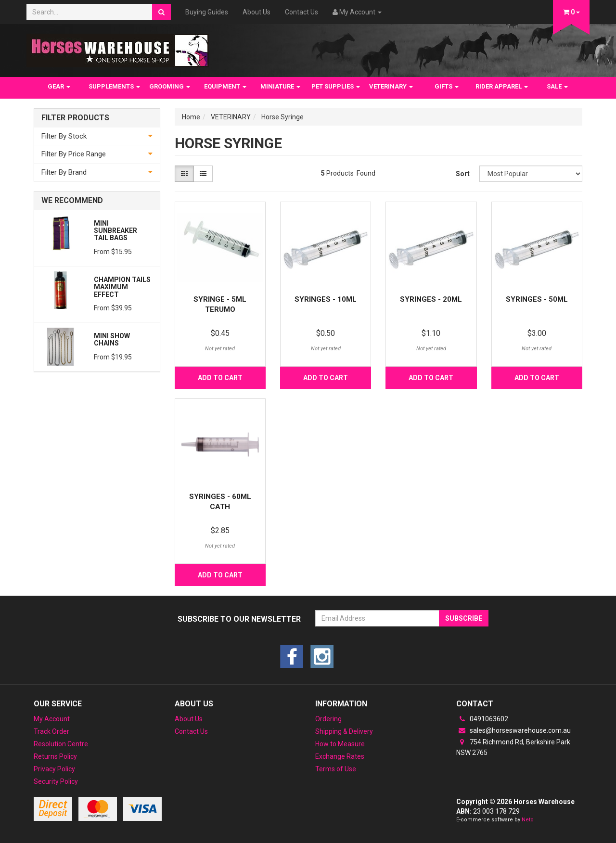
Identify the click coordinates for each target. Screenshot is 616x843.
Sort (463, 174)
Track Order (51, 731)
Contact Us (302, 12)
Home (191, 117)
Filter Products (75, 118)
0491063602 (482, 719)
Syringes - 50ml (537, 299)
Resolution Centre (61, 744)
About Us (257, 12)
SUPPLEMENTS (114, 86)
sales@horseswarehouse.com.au (513, 730)
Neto (528, 820)
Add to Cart (220, 378)
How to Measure (340, 744)
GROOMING (170, 86)
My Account (52, 719)
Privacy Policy (54, 769)
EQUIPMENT (225, 86)
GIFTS (447, 86)
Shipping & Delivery (344, 731)
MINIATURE (280, 86)
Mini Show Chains (112, 339)
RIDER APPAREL (502, 86)
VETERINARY (391, 86)
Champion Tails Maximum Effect (122, 287)
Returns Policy (55, 756)
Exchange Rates (340, 756)
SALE (557, 86)
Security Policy (56, 781)
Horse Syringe (282, 117)
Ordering (328, 719)
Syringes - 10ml (326, 299)
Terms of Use (336, 769)
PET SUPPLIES (336, 86)
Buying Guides (207, 12)
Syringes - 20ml (431, 299)
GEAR (59, 86)
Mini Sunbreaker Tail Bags (115, 231)
